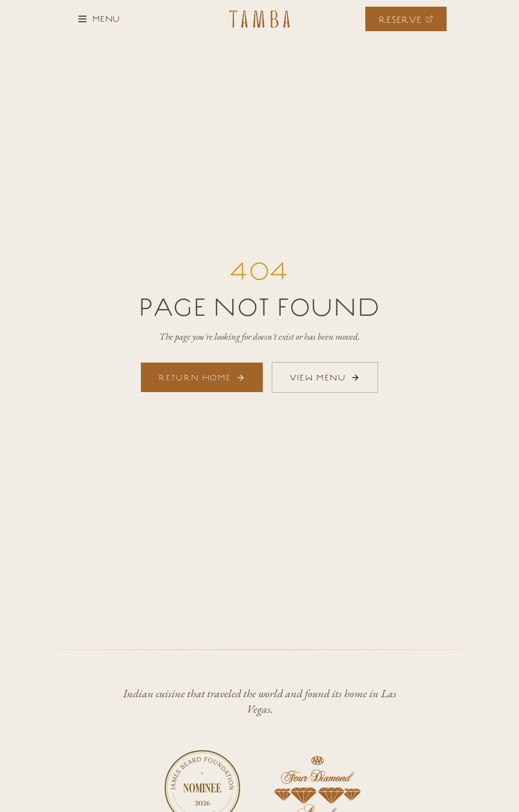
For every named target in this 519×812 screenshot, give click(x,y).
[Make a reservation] (406, 19)
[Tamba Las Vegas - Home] (259, 19)
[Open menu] (99, 19)
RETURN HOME (202, 377)
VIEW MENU (325, 377)
